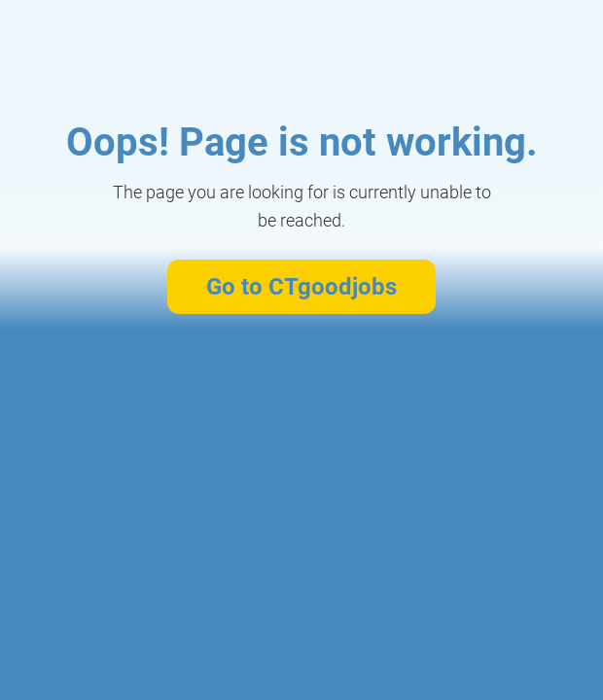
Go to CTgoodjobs (301, 287)
